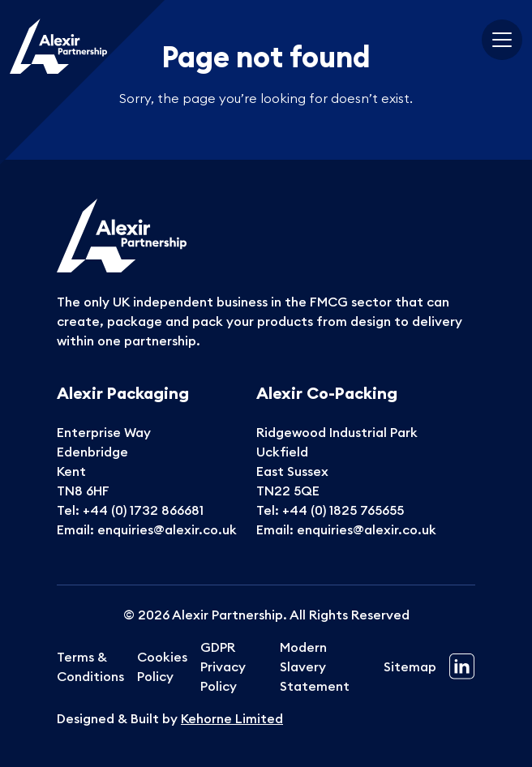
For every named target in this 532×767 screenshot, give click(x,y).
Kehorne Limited (232, 718)
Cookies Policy (162, 666)
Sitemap (410, 666)
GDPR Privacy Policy (223, 666)
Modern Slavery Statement (315, 666)
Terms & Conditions (90, 666)
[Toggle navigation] (502, 40)
